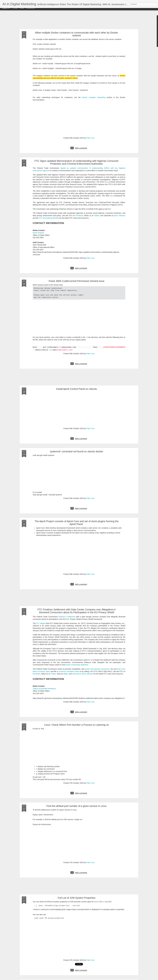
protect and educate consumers (97, 669)
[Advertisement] (79, 21)
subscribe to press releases (83, 674)
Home (15, 10)
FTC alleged (41, 623)
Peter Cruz (91, 138)
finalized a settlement (67, 617)
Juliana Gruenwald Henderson (44, 689)
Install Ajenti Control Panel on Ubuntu (76, 389)
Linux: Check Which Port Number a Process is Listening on (77, 725)
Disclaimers (30, 10)
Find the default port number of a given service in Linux (77, 806)
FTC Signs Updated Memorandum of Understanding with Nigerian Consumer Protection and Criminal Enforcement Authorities (76, 162)
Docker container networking (94, 97)
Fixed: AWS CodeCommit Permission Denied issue (77, 281)
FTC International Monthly (49, 218)
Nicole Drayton (38, 233)
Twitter (22, 10)
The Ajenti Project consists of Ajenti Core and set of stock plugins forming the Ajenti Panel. (77, 523)
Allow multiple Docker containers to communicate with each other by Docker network (77, 34)
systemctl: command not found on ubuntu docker (76, 451)
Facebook (79, 216)
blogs (66, 674)
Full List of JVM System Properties (77, 898)
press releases (120, 216)
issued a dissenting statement (77, 665)
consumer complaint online (69, 671)
